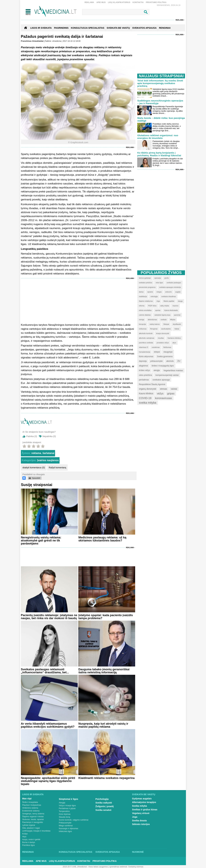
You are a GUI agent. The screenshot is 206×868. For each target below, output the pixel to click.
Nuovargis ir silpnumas (69, 828)
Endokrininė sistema (31, 811)
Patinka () (32, 436)
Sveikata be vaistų (144, 794)
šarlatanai (48, 453)
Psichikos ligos (29, 845)
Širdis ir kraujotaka (30, 802)
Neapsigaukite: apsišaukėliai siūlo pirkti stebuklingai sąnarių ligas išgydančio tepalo (48, 781)
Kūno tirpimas (65, 814)
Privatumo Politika (156, 2)
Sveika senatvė (103, 810)
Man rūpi (27, 799)
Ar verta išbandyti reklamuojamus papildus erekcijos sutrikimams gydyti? (48, 725)
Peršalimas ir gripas (67, 808)
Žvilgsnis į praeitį (105, 806)
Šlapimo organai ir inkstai (33, 817)
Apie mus (101, 2)
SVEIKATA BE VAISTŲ (118, 28)
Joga (135, 817)
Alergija (62, 803)
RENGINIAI (165, 28)
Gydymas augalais (142, 799)
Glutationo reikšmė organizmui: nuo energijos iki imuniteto (158, 137)
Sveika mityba (140, 806)
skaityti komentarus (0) (34, 468)
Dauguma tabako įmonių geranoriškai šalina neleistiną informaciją (104, 671)
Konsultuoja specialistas (76, 852)
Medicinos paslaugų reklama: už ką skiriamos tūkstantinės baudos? (102, 539)
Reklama (89, 2)
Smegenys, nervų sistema (33, 814)
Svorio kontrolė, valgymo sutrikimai (74, 820)
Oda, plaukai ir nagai (31, 828)
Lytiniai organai (29, 825)
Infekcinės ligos (65, 831)
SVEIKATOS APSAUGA (144, 28)
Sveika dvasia (139, 821)
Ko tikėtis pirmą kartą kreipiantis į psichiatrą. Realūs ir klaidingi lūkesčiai (159, 154)
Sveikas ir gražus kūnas (145, 810)
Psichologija (102, 799)
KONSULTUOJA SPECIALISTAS (88, 28)
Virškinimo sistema (30, 808)
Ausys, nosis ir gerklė (31, 839)
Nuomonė (138, 852)
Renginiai (28, 852)
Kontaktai (138, 2)
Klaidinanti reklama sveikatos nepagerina (106, 778)
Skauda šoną (64, 817)
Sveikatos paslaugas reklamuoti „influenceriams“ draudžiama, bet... (45, 671)
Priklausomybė (65, 823)
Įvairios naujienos (48, 460)
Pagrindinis (61, 28)
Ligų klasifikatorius (119, 2)
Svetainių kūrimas (136, 867)
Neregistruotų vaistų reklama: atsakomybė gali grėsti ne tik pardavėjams (41, 540)
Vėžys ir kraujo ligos (67, 806)
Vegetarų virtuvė (141, 813)
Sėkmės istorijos (141, 824)
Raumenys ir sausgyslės (33, 822)
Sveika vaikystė (104, 803)
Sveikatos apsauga (108, 852)
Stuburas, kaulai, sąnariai (33, 819)
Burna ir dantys (29, 842)
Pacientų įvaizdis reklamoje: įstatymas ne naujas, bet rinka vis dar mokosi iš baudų (49, 617)
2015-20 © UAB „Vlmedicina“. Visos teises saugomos (85, 867)
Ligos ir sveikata (41, 28)
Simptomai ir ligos (69, 799)
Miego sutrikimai (66, 826)
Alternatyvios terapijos (144, 802)
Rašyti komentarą (57, 468)
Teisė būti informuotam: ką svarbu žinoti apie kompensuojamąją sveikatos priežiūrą (160, 83)
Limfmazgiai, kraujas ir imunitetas (36, 831)
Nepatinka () (49, 436)
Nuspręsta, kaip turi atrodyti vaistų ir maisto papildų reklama (103, 725)
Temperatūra (64, 811)
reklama (36, 453)
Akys (24, 837)
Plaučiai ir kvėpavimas (32, 805)
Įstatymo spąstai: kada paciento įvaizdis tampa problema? (106, 617)
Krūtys (25, 834)
